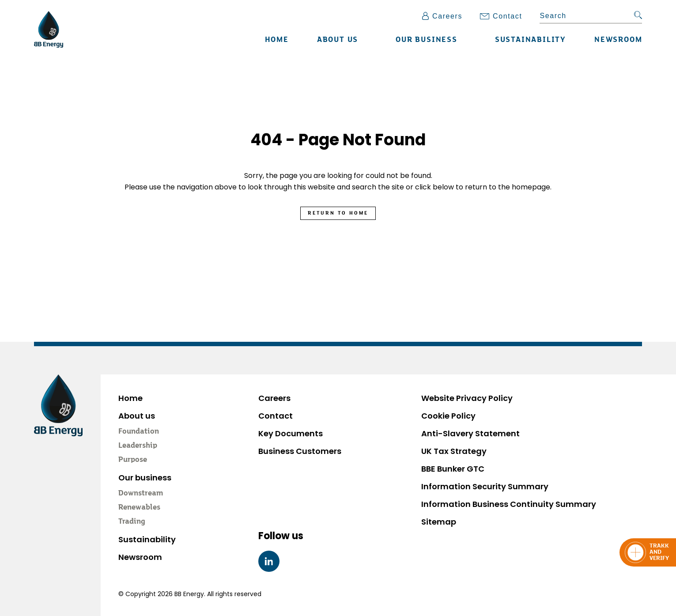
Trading (132, 522)
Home (277, 40)
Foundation (139, 432)
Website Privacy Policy (467, 398)
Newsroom (618, 40)
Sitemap (439, 522)
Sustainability (531, 40)
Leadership (138, 446)
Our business (427, 40)
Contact (501, 16)
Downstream (141, 494)
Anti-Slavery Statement (470, 433)
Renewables (139, 508)
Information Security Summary (485, 486)
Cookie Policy (448, 416)
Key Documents (291, 433)
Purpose (133, 460)
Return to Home (338, 213)
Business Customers (300, 451)
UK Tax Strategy (454, 451)
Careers (442, 16)
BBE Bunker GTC (453, 469)
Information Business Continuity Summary (509, 504)
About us (338, 40)
